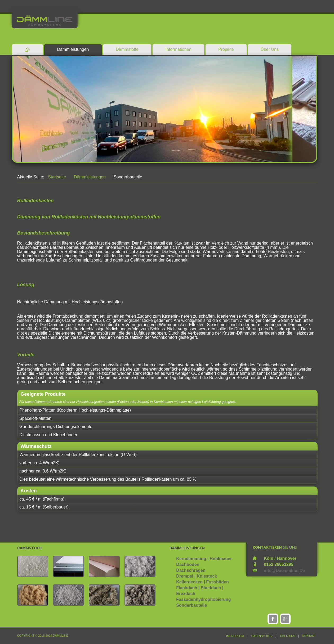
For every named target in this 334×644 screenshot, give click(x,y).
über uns (288, 636)
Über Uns (270, 49)
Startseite (57, 177)
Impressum (235, 636)
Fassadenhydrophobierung (203, 599)
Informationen (179, 49)
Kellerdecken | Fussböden (202, 582)
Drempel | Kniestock (197, 576)
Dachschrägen (191, 570)
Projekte (226, 49)
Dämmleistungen (73, 49)
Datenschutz (262, 636)
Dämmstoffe (127, 49)
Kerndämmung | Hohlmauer (204, 559)
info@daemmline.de (284, 571)
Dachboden (188, 564)
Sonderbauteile (192, 605)
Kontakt (309, 636)
